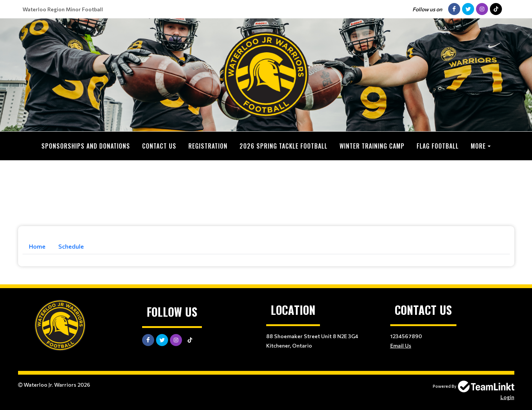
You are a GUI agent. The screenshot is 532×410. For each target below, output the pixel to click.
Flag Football (438, 146)
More (478, 146)
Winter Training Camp (372, 146)
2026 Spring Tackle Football (283, 146)
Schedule (71, 246)
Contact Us (159, 146)
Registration (208, 146)
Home (37, 246)
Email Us (401, 345)
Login (507, 397)
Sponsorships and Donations (86, 146)
